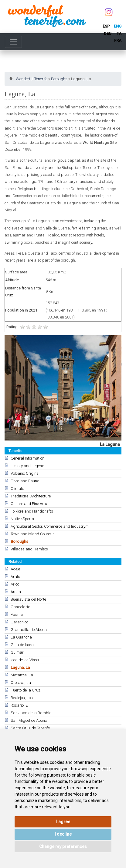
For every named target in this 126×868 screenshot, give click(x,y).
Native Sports (22, 519)
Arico (15, 584)
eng (118, 26)
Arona (16, 592)
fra (118, 40)
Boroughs (59, 79)
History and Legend (27, 466)
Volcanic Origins (25, 473)
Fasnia (17, 614)
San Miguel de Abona (29, 720)
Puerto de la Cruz (26, 690)
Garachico (19, 622)
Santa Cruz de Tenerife (30, 728)
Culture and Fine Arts (29, 504)
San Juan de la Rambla (31, 713)
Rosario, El (20, 705)
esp (106, 26)
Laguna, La (20, 667)
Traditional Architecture (31, 496)
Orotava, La (21, 683)
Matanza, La (22, 675)
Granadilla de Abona (29, 630)
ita (118, 33)
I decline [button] (63, 834)
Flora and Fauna (25, 481)
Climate (17, 488)
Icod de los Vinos (25, 660)
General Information (27, 458)
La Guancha (21, 637)
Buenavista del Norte (28, 599)
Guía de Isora (22, 645)
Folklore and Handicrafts (32, 511)
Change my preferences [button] (63, 847)
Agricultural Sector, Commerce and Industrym (50, 526)
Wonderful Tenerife (32, 79)
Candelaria (20, 607)
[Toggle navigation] (13, 42)
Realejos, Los (22, 698)
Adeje (15, 569)
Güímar (17, 652)
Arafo (15, 577)
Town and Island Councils (33, 534)
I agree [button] (63, 822)
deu (108, 33)
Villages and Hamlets (29, 549)
